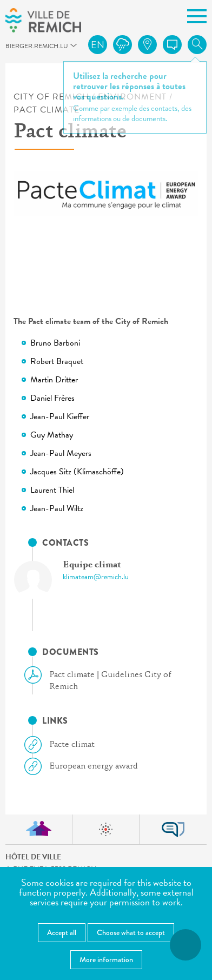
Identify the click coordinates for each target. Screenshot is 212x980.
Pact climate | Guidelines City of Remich (102, 680)
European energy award (85, 766)
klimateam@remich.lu (96, 577)
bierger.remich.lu (11, 49)
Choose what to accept (131, 932)
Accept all (62, 932)
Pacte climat (64, 745)
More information (106, 959)
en (98, 45)
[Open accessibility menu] (186, 945)
